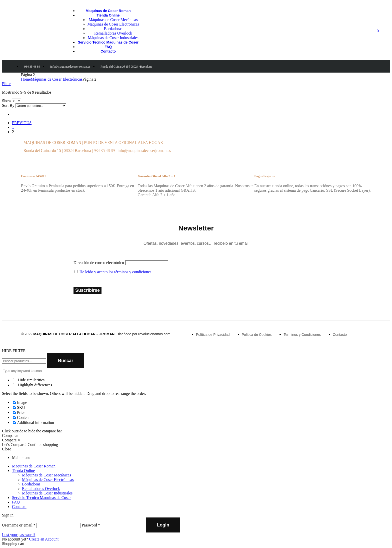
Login (163, 525)
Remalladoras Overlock (41, 489)
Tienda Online (23, 471)
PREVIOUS (22, 123)
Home (26, 79)
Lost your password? (19, 535)
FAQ (16, 502)
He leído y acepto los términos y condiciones (115, 272)
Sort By (8, 105)
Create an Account (44, 539)
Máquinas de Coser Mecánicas (46, 475)
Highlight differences (32, 385)
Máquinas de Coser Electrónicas (57, 79)
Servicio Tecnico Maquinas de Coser (41, 498)
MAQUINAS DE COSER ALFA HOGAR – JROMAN (74, 334)
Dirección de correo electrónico (99, 263)
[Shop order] (41, 106)
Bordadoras (31, 484)
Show (6, 101)
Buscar (66, 361)
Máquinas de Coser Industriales (47, 493)
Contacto (19, 507)
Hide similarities (29, 380)
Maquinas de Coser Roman (34, 466)
